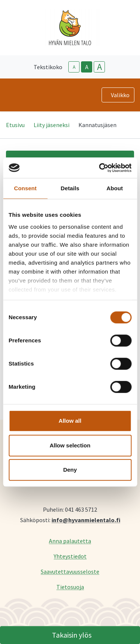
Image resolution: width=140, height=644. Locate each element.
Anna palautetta (70, 541)
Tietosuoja (70, 587)
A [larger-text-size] (99, 67)
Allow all (70, 421)
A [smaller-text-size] (74, 67)
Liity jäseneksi (52, 125)
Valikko (120, 95)
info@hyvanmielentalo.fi (86, 520)
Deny (70, 470)
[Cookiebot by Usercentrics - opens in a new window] (100, 168)
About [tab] (115, 188)
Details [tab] (70, 188)
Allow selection (70, 445)
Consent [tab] (25, 188)
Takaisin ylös (72, 635)
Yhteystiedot (70, 556)
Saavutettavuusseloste (70, 571)
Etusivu (15, 125)
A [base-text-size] (87, 67)
